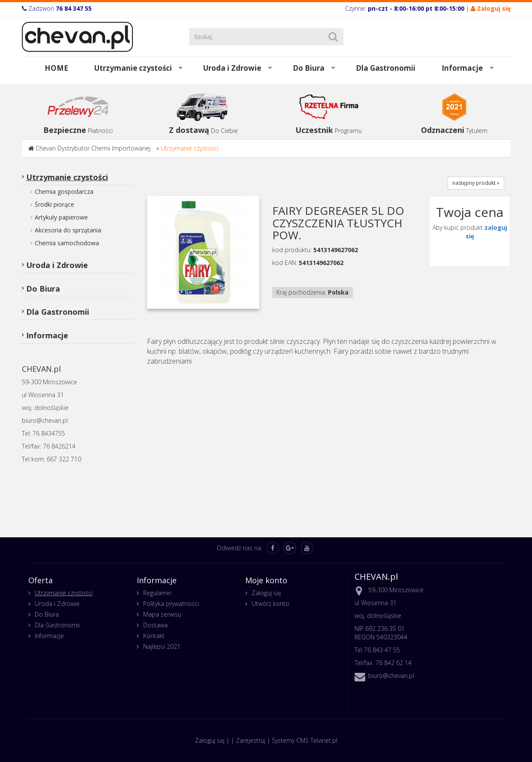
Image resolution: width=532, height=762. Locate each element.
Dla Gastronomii (386, 68)
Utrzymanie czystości (133, 68)
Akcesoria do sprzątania (68, 230)
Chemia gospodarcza (64, 191)
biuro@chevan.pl (391, 676)
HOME (56, 68)
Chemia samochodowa (67, 243)
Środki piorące (54, 204)
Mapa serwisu (162, 614)
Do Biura (309, 68)
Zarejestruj (251, 740)
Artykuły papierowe (61, 217)
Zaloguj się (266, 593)
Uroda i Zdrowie (232, 68)
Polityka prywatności (171, 604)
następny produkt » (476, 183)
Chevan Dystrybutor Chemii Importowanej (93, 148)
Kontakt (154, 636)
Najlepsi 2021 (162, 646)
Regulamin (157, 593)
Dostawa (155, 625)
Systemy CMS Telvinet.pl (305, 740)
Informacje (462, 68)
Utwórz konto (271, 604)
